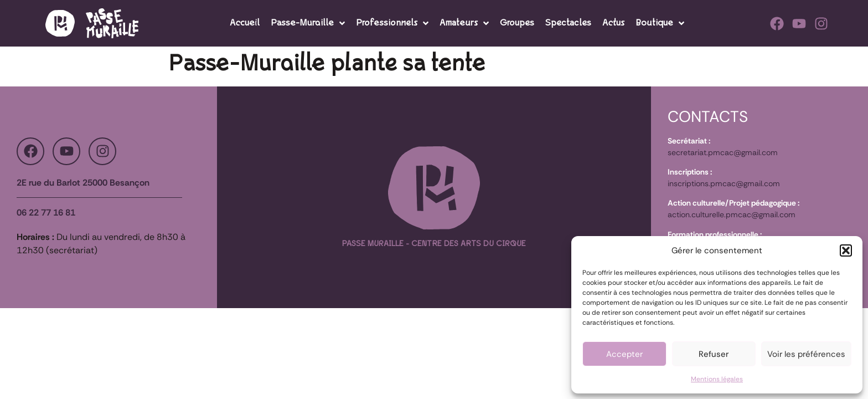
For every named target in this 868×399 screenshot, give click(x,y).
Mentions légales (717, 379)
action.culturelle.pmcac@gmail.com (732, 214)
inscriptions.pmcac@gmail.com (724, 183)
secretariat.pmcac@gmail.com (723, 152)
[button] (846, 250)
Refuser (714, 354)
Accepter (624, 354)
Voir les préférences (806, 354)
